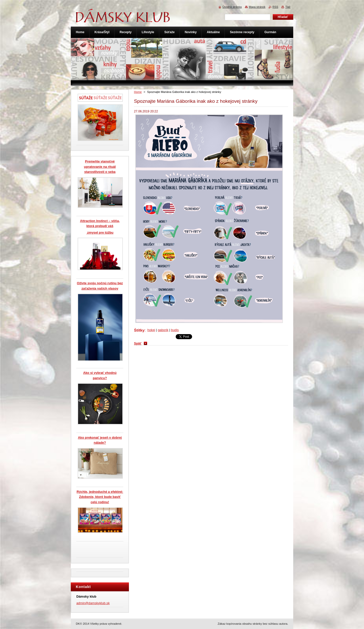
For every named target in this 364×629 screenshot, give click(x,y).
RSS (275, 7)
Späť (138, 343)
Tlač (288, 7)
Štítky (139, 330)
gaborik (163, 330)
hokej (151, 330)
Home (138, 92)
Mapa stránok (257, 7)
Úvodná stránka (232, 7)
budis (175, 330)
